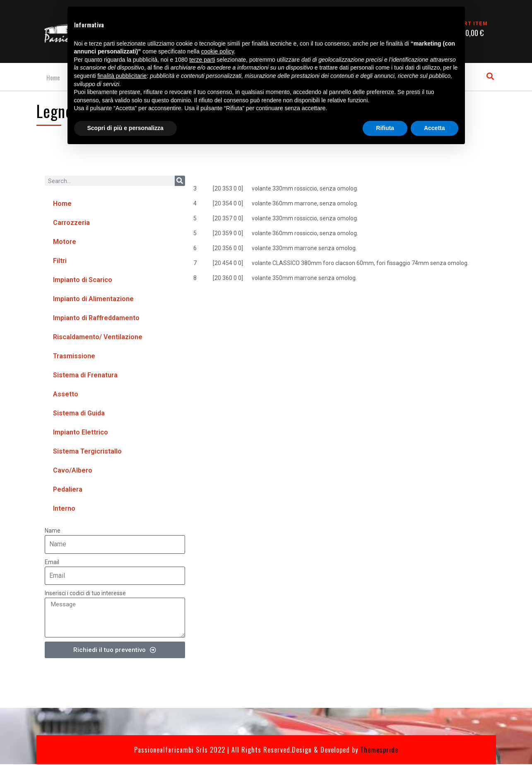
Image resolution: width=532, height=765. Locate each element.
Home (52, 78)
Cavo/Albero (73, 472)
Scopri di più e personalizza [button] (125, 742)
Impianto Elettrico (81, 433)
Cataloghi (88, 78)
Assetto (66, 395)
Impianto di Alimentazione (93, 300)
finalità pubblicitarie (122, 690)
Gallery (166, 78)
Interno (64, 510)
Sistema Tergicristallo (87, 452)
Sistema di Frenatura (85, 376)
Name (53, 532)
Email (52, 563)
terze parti (202, 674)
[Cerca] (180, 182)
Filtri (60, 262)
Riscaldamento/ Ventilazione (98, 338)
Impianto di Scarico (83, 281)
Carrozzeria (71, 224)
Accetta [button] (435, 742)
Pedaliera (68, 491)
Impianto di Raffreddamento (96, 319)
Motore (65, 243)
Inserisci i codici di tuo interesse (85, 594)
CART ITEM (472, 24)
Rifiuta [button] (385, 742)
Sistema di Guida (79, 414)
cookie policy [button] (218, 666)
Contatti (129, 78)
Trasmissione (74, 357)
